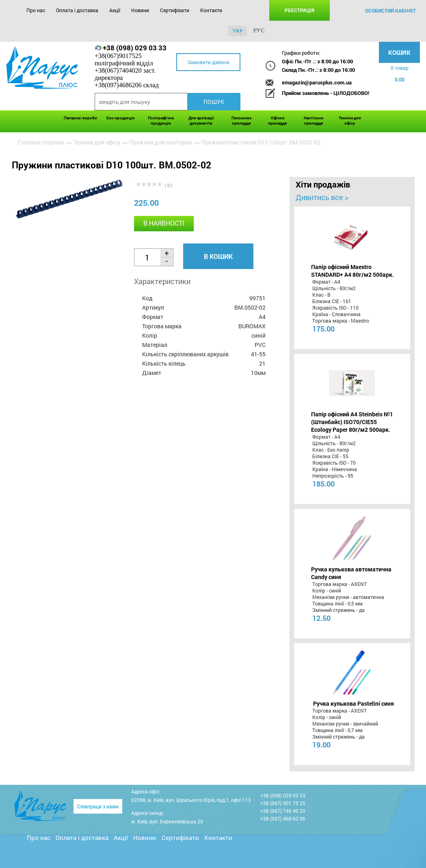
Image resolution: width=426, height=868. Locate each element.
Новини (140, 10)
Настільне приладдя (314, 121)
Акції (115, 10)
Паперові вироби (80, 118)
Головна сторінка (41, 142)
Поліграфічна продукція (161, 121)
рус (259, 31)
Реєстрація (299, 10)
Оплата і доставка (77, 10)
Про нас (36, 10)
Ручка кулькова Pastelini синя (354, 703)
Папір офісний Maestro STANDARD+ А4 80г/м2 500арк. (352, 271)
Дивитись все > (322, 197)
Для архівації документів (201, 121)
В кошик (218, 256)
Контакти (211, 10)
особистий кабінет (390, 11)
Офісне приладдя (278, 121)
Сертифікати (175, 10)
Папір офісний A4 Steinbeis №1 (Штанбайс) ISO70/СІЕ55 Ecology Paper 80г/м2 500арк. (352, 422)
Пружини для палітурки (161, 142)
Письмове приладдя (241, 121)
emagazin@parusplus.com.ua (317, 82)
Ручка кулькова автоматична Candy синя (351, 573)
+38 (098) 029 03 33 (135, 48)
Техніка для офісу (350, 121)
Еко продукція (121, 118)
